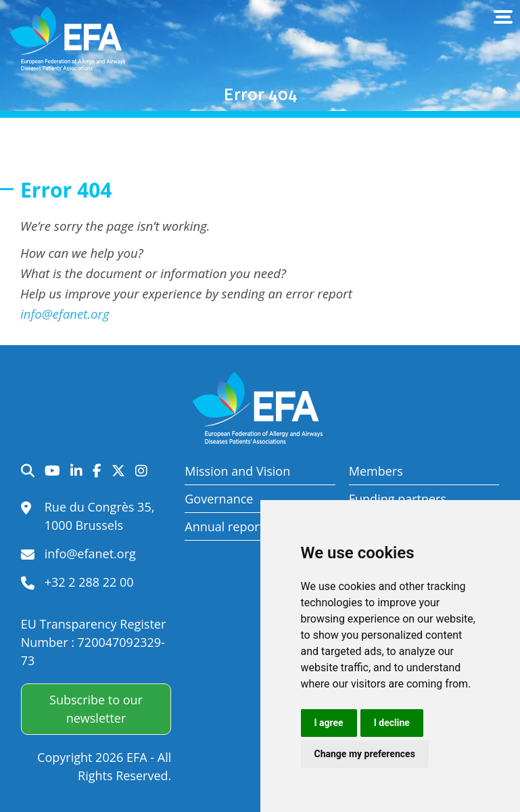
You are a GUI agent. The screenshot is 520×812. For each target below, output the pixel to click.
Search (28, 471)
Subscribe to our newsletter (96, 709)
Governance (219, 499)
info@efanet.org (65, 314)
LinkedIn (76, 471)
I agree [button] (329, 723)
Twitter (118, 471)
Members (376, 471)
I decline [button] (392, 723)
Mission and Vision (237, 471)
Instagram (141, 471)
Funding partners (398, 499)
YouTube (52, 471)
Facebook (97, 471)
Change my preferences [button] (365, 754)
